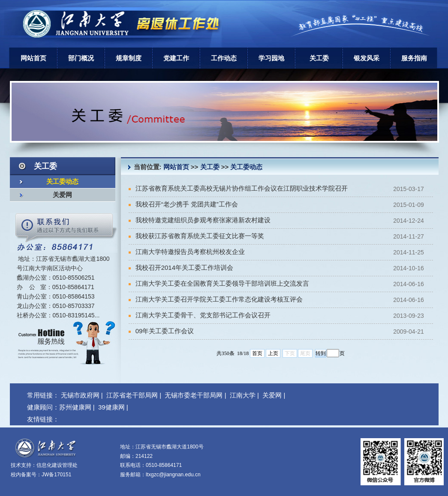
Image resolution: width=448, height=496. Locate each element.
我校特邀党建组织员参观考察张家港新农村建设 (200, 220)
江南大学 (243, 395)
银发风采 (367, 58)
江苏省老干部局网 (132, 395)
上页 (273, 353)
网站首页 (33, 58)
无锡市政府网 (80, 395)
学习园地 (271, 58)
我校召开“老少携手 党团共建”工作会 (183, 204)
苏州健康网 (75, 407)
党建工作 (176, 58)
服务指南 (414, 58)
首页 (257, 353)
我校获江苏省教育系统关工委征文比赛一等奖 (196, 236)
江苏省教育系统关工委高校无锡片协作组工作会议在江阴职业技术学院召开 (238, 188)
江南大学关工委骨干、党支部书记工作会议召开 (200, 315)
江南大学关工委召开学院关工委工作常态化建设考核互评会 (216, 299)
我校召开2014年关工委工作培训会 (181, 267)
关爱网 (62, 195)
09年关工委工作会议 (161, 331)
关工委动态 (62, 182)
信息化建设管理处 (57, 465)
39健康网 (111, 407)
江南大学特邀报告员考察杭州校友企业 (187, 252)
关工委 (319, 58)
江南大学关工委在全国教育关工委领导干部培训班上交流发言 (219, 283)
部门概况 (81, 58)
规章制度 (129, 58)
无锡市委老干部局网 (194, 395)
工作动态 (224, 58)
